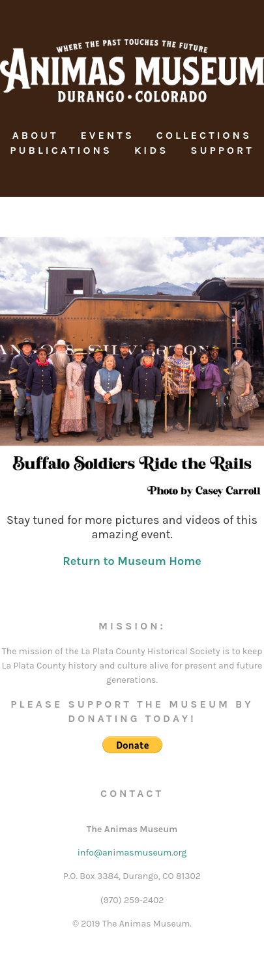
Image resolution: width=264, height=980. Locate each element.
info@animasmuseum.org (132, 853)
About (36, 135)
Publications (61, 150)
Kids (152, 150)
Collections (204, 135)
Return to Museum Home (132, 561)
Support (222, 150)
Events (107, 135)
